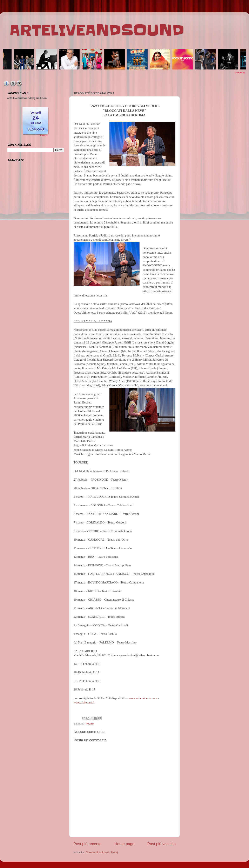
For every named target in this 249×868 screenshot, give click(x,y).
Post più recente (88, 844)
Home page (124, 844)
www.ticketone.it (84, 702)
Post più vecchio (161, 844)
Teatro (90, 724)
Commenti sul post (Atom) (102, 852)
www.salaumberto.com (143, 698)
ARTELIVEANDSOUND (97, 30)
